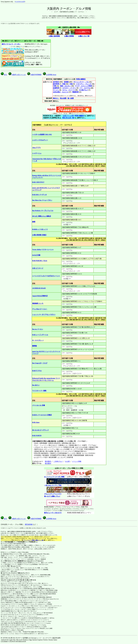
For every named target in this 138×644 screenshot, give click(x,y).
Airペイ (12, 621)
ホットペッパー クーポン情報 (54, 477)
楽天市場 (34, 618)
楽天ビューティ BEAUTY (53, 513)
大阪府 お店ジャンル (17, 75)
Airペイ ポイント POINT (45, 621)
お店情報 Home (50, 75)
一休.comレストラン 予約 (53, 485)
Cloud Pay (21, 604)
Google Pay (7, 604)
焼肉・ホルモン (65, 86)
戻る (4, 75)
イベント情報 (77, 461)
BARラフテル (37, 371)
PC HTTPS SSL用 (20, 2)
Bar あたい (36, 385)
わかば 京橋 (36, 255)
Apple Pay (11, 627)
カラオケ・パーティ (69, 88)
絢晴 (34, 222)
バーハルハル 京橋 (39, 405)
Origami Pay (34, 625)
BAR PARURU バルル (40, 261)
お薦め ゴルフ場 (84, 36)
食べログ (3, 573)
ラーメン (56, 90)
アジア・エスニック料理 (83, 86)
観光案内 (48, 461)
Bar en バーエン (38, 329)
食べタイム (4, 616)
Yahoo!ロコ (40, 561)
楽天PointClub (31, 627)
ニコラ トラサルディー (40, 140)
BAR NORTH (37, 436)
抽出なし (56, 98)
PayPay (44, 625)
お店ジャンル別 (68, 116)
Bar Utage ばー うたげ (40, 363)
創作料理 (56, 84)
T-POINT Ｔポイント (39, 606)
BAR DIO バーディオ (39, 195)
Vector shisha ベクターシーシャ (43, 249)
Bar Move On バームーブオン (42, 200)
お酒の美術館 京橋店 (39, 235)
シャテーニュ (37, 153)
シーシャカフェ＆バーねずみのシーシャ (46, 276)
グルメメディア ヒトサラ (53, 494)
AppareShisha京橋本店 (40, 296)
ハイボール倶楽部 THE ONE (42, 134)
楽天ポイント (33, 634)
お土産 (67, 461)
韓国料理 (75, 92)
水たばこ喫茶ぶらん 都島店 (42, 216)
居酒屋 (66, 82)
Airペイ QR (24, 621)
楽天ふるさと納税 (47, 628)
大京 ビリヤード (38, 268)
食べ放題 (71, 98)
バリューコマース (43, 601)
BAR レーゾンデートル (40, 335)
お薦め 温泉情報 (54, 36)
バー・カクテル (85, 88)
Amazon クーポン (13, 616)
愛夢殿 (34, 346)
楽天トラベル (5, 634)
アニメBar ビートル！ (40, 309)
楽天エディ (4, 620)
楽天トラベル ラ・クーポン (11, 44)
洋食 (71, 84)
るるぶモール (5, 580)
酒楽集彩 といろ (38, 303)
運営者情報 (29, 524)
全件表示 (56, 82)
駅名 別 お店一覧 (68, 118)
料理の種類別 (81, 79)
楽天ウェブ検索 (14, 602)
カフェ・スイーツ (69, 90)
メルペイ (37, 628)
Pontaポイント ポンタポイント (9, 606)
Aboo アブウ (36, 148)
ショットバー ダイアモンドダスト (44, 315)
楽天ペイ (47, 618)
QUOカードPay (21, 628)
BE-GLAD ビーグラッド (40, 430)
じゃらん (12, 634)
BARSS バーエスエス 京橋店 (42, 415)
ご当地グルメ (58, 461)
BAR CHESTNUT (38, 182)
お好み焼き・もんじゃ (61, 92)
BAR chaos (36, 422)
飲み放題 (63, 98)
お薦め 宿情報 (69, 36)
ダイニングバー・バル (81, 82)
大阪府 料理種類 (34, 75)
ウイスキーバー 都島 (39, 391)
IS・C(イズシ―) (38, 340)
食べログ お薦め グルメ (52, 496)
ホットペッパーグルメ (7, 544)
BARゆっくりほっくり (40, 229)
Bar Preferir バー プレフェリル (43, 211)
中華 (54, 86)
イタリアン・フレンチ (84, 84)
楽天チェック (17, 620)
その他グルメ (83, 90)
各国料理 (56, 88)
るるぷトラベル (20, 634)
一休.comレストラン (15, 566)
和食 (64, 84)
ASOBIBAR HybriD (39, 288)
